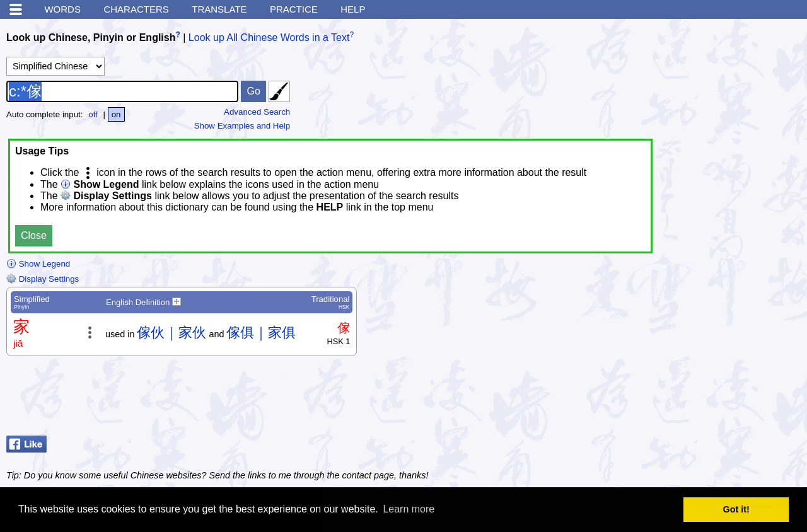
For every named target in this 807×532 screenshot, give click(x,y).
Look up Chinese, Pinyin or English (91, 38)
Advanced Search (257, 112)
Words (62, 9)
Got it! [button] (736, 509)
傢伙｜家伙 (171, 332)
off (93, 114)
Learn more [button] (409, 509)
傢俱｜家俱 (261, 332)
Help (353, 9)
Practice (294, 9)
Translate (219, 9)
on (116, 114)
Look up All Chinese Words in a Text (269, 38)
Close (34, 235)
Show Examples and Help (242, 126)
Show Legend (38, 264)
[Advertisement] (700, 399)
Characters (136, 9)
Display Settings (43, 279)
